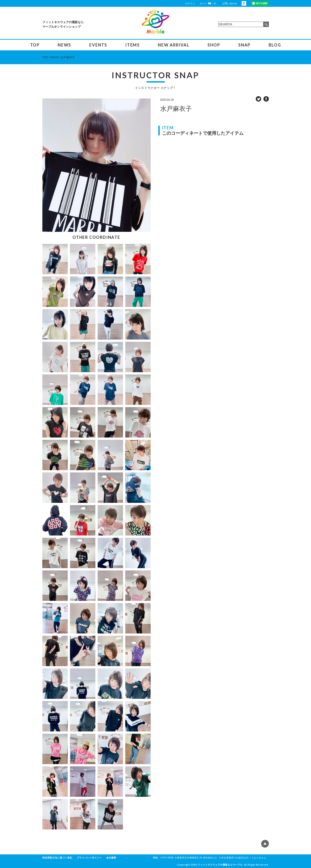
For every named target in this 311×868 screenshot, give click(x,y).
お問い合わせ (230, 3)
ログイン (190, 3)
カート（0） (209, 3)
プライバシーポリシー (89, 858)
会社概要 (111, 858)
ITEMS (133, 45)
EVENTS (98, 45)
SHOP (214, 45)
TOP (35, 45)
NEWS (64, 45)
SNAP (244, 45)
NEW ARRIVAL (174, 45)
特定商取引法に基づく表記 (57, 858)
